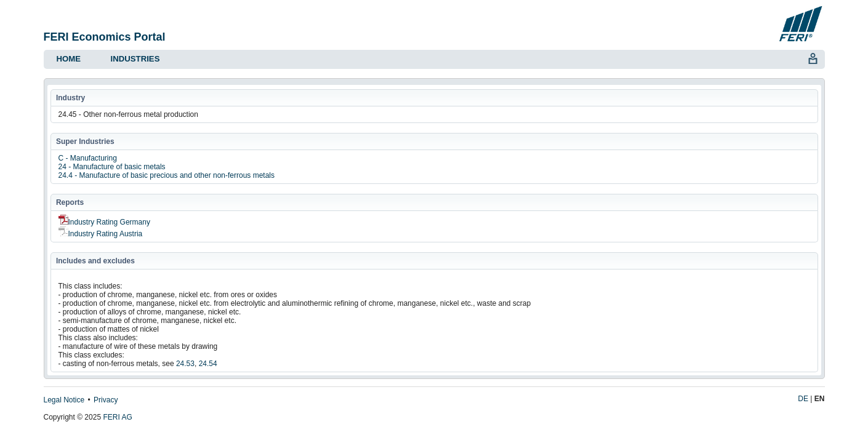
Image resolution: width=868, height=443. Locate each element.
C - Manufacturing (88, 158)
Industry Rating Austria (101, 234)
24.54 (208, 364)
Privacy (106, 400)
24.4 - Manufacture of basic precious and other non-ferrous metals (167, 175)
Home (69, 59)
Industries (135, 59)
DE (803, 399)
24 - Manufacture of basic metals (112, 167)
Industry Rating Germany (104, 222)
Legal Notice (64, 400)
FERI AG (117, 417)
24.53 (185, 364)
